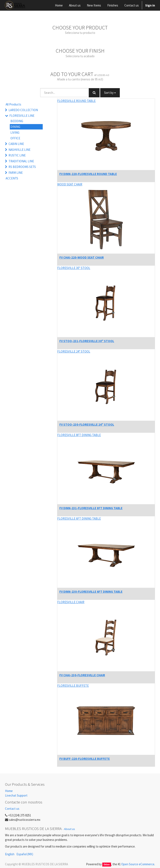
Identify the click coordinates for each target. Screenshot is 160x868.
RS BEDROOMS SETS (22, 167)
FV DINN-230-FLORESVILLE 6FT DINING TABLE (91, 592)
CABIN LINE (16, 144)
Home (9, 791)
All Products (13, 104)
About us (69, 829)
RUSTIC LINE (17, 155)
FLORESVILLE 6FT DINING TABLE (79, 518)
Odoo (107, 864)
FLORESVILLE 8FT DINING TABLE (79, 435)
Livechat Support (16, 795)
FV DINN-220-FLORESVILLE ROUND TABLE (88, 174)
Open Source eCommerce (138, 864)
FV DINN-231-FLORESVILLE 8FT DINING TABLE (91, 508)
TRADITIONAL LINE (21, 161)
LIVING (15, 133)
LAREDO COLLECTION (23, 110)
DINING (15, 127)
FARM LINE (16, 173)
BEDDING (17, 121)
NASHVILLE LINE (19, 150)
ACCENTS (12, 178)
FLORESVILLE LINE (22, 116)
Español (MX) (25, 854)
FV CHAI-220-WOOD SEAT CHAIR (82, 257)
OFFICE (15, 138)
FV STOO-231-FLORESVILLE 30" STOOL (87, 341)
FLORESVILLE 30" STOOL (74, 268)
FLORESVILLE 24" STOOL (74, 351)
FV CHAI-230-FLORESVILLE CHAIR (82, 675)
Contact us (12, 809)
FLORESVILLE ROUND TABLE (76, 101)
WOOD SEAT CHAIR (70, 184)
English (10, 854)
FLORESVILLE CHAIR (71, 602)
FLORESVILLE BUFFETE (73, 686)
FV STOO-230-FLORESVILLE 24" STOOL (87, 424)
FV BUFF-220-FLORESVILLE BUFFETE (85, 759)
